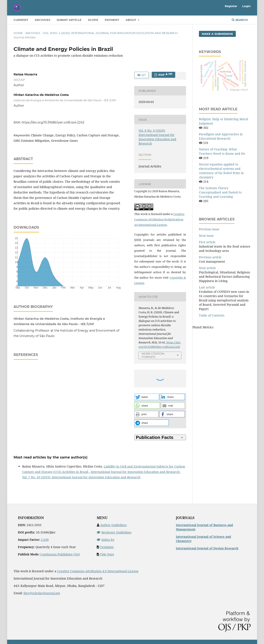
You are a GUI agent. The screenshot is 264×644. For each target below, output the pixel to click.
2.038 (45, 540)
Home (18, 33)
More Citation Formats (153, 355)
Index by (106, 540)
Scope (93, 20)
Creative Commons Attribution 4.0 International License (98, 571)
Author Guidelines (113, 525)
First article (207, 242)
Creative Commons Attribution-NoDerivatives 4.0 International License (159, 219)
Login (246, 6)
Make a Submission (217, 34)
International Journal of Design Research (207, 548)
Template (107, 547)
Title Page (107, 554)
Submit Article (69, 20)
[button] (147, 397)
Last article (207, 287)
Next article (207, 268)
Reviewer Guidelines (114, 532)
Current (21, 20)
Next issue (206, 236)
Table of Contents (212, 315)
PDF (165, 75)
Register (231, 6)
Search (240, 20)
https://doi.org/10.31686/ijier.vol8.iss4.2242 (53, 122)
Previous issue (209, 229)
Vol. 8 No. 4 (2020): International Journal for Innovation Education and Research (110, 33)
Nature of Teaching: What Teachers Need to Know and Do (222, 151)
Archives (42, 20)
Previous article (210, 257)
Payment (112, 20)
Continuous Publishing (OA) (60, 554)
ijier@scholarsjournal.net (42, 593)
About (131, 20)
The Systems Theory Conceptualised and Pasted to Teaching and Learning (220, 192)
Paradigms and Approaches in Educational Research (221, 136)
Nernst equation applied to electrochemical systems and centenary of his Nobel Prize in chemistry (221, 171)
